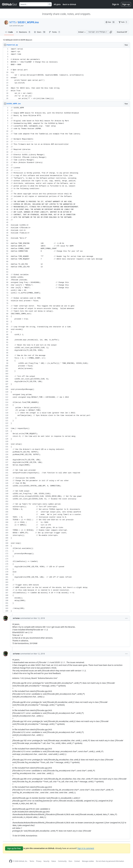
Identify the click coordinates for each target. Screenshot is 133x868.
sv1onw (16, 618)
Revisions (23, 32)
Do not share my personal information (110, 861)
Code (9, 32)
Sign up (126, 4)
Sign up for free (14, 848)
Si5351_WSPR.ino (28, 22)
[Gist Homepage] (10, 4)
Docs (70, 861)
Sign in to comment (86, 848)
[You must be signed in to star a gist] (110, 22)
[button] (111, 32)
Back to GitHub (69, 4)
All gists (57, 4)
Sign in (116, 4)
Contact (77, 861)
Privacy (39, 861)
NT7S (13, 22)
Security (46, 861)
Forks (55, 32)
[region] (66, 74)
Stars (40, 32)
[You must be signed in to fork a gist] (123, 22)
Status (54, 861)
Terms (32, 861)
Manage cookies (88, 861)
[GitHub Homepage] (11, 861)
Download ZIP (122, 32)
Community (62, 861)
